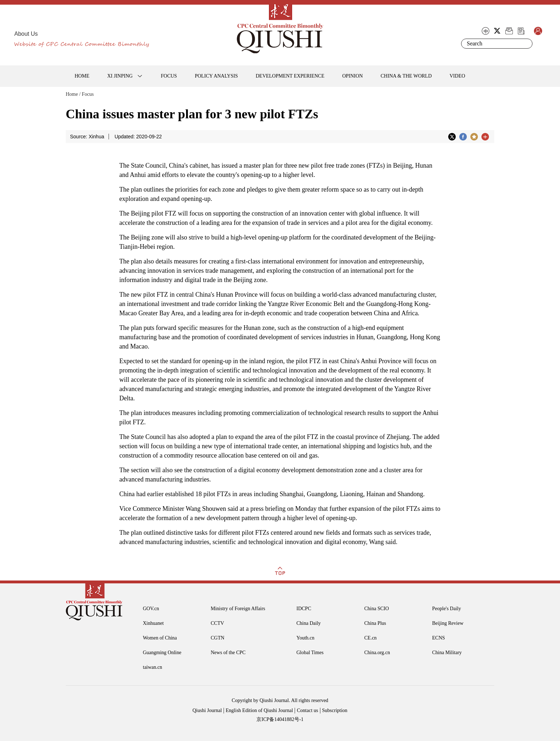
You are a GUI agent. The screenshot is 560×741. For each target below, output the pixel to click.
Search (526, 44)
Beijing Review (448, 623)
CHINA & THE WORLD (406, 76)
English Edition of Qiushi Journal (259, 710)
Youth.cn (305, 638)
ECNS (439, 638)
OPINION (352, 76)
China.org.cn (377, 653)
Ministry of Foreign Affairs (238, 609)
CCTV (217, 623)
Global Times (310, 653)
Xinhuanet (153, 623)
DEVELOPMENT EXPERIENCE (290, 76)
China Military (447, 653)
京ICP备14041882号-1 (280, 719)
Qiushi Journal (207, 710)
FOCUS (169, 76)
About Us (26, 34)
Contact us (307, 710)
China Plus (375, 623)
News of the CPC (228, 653)
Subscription (335, 710)
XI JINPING (120, 76)
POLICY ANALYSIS (216, 76)
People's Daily (447, 609)
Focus (88, 94)
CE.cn (371, 638)
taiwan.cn (152, 667)
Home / (73, 94)
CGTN (217, 638)
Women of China (160, 638)
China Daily (309, 623)
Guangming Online (162, 653)
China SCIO (377, 609)
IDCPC (304, 609)
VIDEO (457, 76)
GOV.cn (151, 609)
